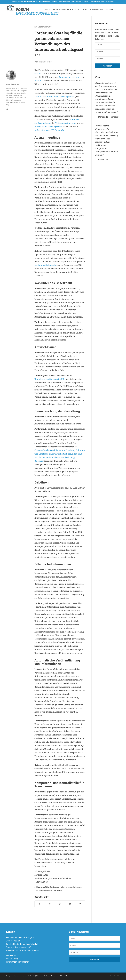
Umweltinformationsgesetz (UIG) (50, 379)
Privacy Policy (12, 959)
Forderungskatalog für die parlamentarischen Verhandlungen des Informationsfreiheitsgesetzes (59, 44)
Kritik (36, 890)
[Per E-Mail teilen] (80, 904)
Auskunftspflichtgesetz (45, 265)
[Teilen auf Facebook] (40, 904)
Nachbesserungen (46, 890)
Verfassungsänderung (66, 123)
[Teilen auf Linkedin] (70, 904)
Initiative (39, 80)
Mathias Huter (46, 62)
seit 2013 (38, 73)
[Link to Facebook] (111, 976)
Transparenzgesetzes (69, 77)
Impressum (11, 956)
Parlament (58, 890)
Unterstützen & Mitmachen (18, 962)
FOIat (47, 887)
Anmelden (108, 66)
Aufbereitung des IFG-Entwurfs (49, 130)
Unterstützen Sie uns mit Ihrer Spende (102, 2)
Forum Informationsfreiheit (27, 951)
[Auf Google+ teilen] (60, 904)
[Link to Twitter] (114, 976)
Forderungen (55, 887)
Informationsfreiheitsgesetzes (60, 96)
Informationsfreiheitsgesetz (71, 887)
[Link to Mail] (118, 976)
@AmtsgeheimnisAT (22, 948)
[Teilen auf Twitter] (50, 904)
